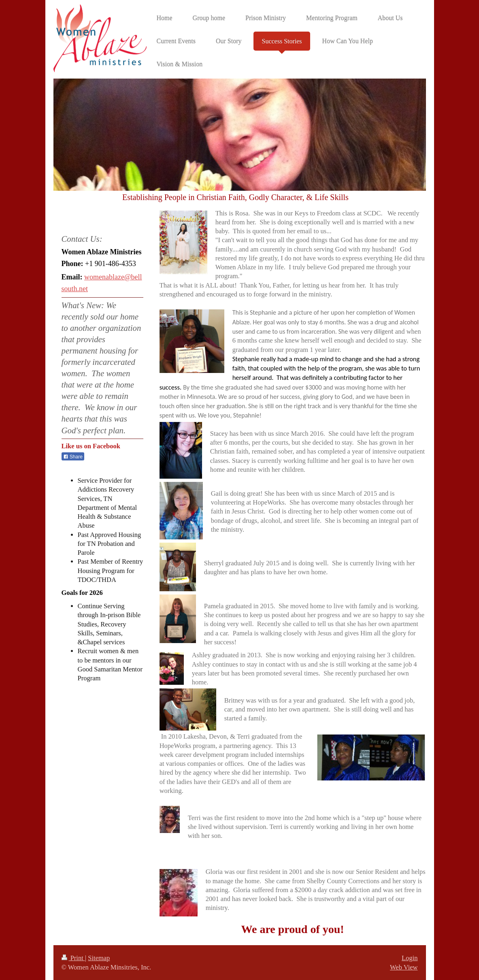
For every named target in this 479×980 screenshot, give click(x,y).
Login (410, 958)
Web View (404, 967)
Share (73, 457)
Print (73, 958)
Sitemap (99, 958)
